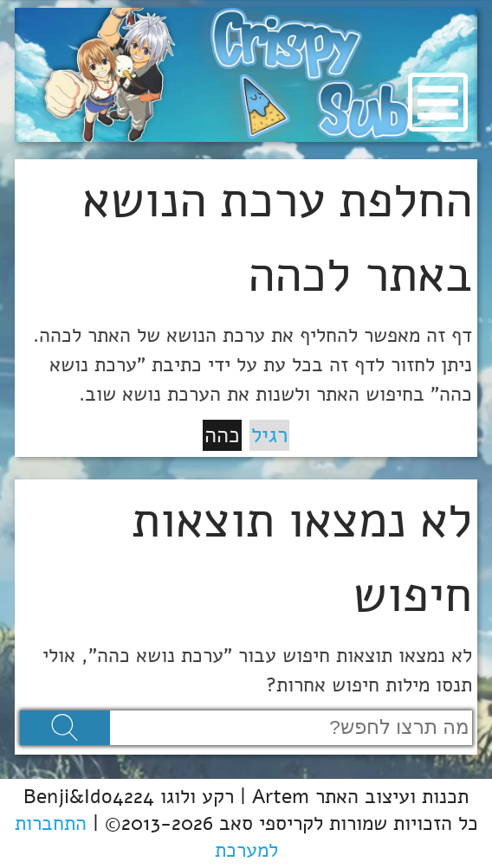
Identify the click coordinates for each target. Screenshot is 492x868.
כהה (222, 435)
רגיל (269, 435)
